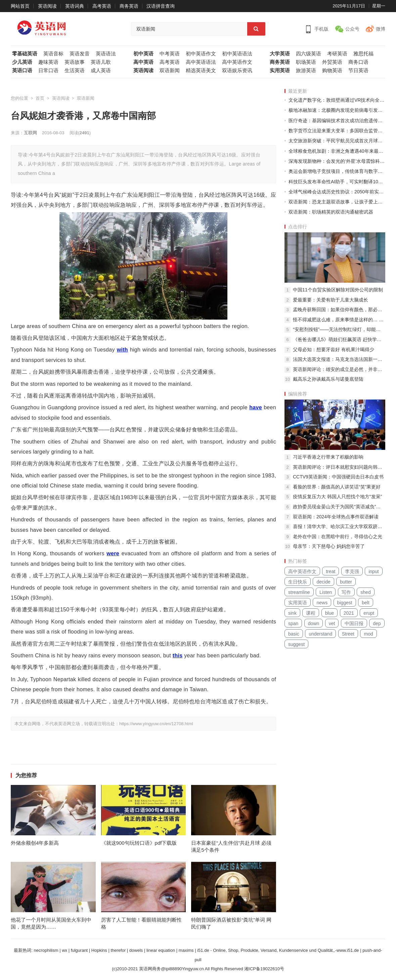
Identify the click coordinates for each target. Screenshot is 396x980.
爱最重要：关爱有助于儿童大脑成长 (331, 300)
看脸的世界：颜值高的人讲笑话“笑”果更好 (337, 487)
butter (346, 582)
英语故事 (75, 62)
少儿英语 (22, 62)
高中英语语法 (201, 62)
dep (377, 623)
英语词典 (75, 6)
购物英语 (332, 71)
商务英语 (129, 6)
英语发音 (80, 54)
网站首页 (20, 6)
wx (64, 950)
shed (365, 592)
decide (323, 582)
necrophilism (46, 950)
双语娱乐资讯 (237, 71)
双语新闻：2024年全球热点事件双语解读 (336, 517)
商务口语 (358, 62)
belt (366, 603)
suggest (296, 644)
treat (331, 571)
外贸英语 (332, 62)
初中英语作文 (201, 54)
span (293, 623)
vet (332, 623)
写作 (346, 592)
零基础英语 (25, 54)
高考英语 (102, 6)
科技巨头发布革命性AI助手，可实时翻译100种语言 (337, 182)
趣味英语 (48, 62)
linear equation (161, 950)
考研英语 (337, 54)
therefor (118, 950)
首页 (40, 98)
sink (292, 613)
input (373, 571)
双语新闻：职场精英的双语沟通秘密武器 (331, 212)
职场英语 (306, 62)
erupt (369, 613)
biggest (345, 603)
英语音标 (53, 54)
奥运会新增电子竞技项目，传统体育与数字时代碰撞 (337, 171)
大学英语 (280, 54)
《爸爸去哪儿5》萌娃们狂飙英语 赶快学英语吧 (339, 339)
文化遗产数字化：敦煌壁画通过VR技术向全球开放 (337, 100)
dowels (136, 950)
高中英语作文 (237, 62)
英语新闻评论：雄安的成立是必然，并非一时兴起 (339, 369)
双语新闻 (170, 71)
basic (294, 634)
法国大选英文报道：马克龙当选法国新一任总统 (339, 359)
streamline (299, 592)
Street (348, 634)
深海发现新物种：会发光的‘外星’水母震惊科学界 (337, 161)
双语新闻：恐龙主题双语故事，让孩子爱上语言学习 (337, 202)
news (322, 603)
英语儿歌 (101, 62)
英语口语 (22, 71)
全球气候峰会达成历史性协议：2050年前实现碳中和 (337, 192)
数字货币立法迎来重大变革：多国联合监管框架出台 (337, 131)
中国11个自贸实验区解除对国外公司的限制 (338, 290)
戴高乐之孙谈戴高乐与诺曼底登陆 (328, 379)
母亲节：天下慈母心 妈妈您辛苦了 (329, 546)
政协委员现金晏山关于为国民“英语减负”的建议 (339, 507)
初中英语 (143, 54)
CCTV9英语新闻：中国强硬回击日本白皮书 (338, 477)
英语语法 (106, 54)
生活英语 (75, 71)
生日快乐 (298, 582)
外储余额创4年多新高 (35, 843)
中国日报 (354, 623)
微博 (381, 29)
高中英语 (143, 62)
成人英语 (101, 71)
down (314, 623)
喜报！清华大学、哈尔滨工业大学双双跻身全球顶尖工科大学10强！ (339, 526)
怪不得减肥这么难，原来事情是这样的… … (338, 320)
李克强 (352, 571)
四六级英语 (309, 54)
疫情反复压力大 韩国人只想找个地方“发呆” (337, 497)
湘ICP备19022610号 (264, 969)
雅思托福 (363, 54)
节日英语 (358, 71)
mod (368, 634)
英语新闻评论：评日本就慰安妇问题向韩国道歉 (339, 467)
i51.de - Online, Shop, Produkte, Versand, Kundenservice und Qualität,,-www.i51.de (278, 950)
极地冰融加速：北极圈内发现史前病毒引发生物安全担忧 (337, 110)
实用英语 (280, 71)
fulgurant (79, 950)
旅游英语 (306, 71)
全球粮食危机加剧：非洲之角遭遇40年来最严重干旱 (337, 151)
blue (329, 613)
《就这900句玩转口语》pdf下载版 (139, 843)
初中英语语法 (237, 54)
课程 (311, 613)
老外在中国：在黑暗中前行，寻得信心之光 (338, 536)
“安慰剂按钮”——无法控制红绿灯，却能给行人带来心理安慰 (339, 329)
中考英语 (170, 54)
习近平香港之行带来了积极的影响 (328, 457)
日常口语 (48, 71)
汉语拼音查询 (161, 6)
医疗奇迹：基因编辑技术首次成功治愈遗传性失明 (337, 121)
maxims (186, 950)
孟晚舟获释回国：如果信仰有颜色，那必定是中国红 (339, 310)
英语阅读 (47, 6)
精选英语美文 (201, 71)
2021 (349, 613)
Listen (326, 592)
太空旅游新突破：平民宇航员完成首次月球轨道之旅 (337, 141)
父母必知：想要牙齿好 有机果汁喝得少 (334, 349)
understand (320, 634)
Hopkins (99, 950)
